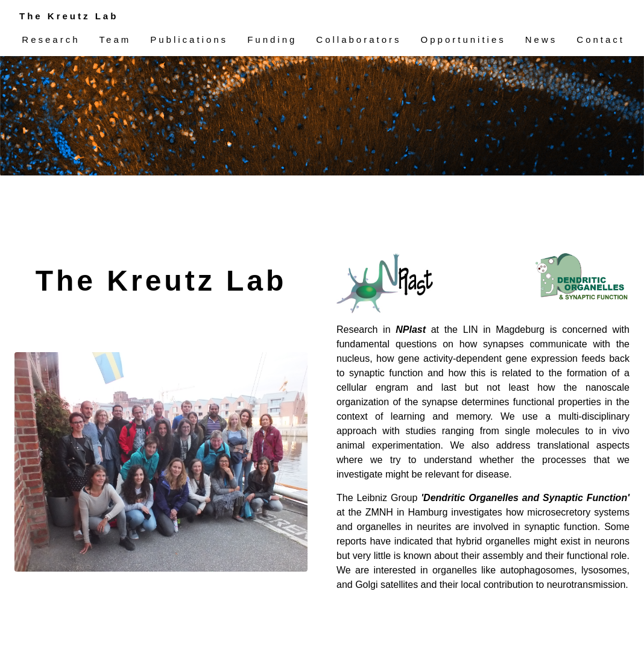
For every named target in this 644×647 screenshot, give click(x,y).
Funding (272, 39)
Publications (189, 39)
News (541, 39)
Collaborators (358, 39)
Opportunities (463, 39)
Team (115, 39)
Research (51, 39)
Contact (601, 39)
